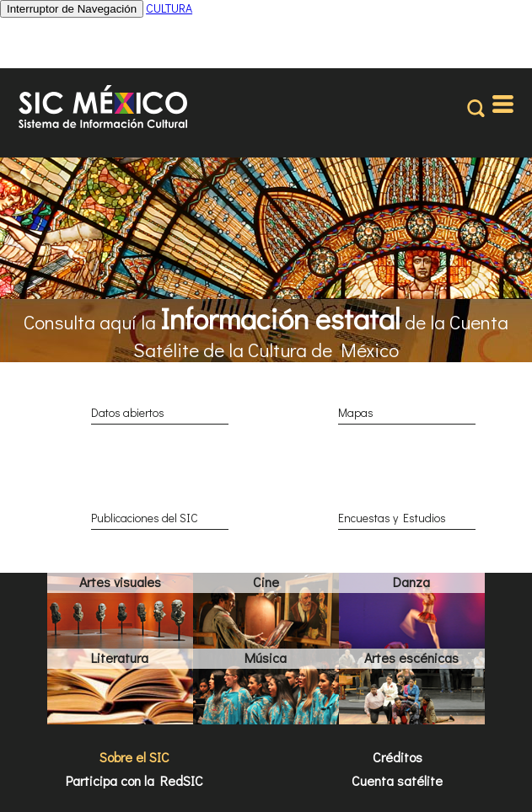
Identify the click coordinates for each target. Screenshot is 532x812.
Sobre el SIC (134, 757)
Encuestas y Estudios (392, 518)
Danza (411, 582)
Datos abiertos (128, 412)
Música (266, 657)
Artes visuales (120, 582)
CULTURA (169, 8)
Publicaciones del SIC (145, 518)
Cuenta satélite (397, 780)
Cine (266, 582)
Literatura (120, 657)
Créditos (398, 757)
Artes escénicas (411, 657)
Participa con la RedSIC (134, 780)
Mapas (356, 412)
